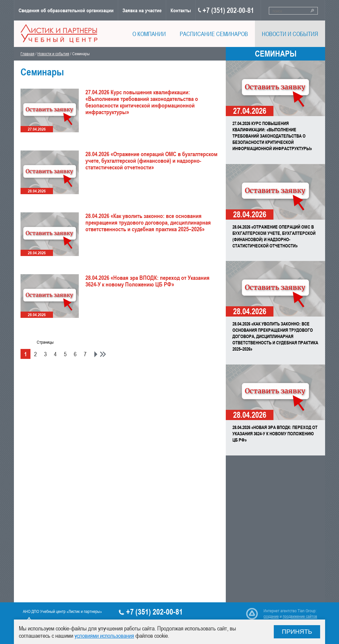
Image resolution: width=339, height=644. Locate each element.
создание (271, 616)
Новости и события (53, 54)
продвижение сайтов (300, 616)
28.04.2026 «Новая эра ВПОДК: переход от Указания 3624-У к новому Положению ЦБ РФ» (275, 433)
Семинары (276, 54)
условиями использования (104, 635)
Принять (297, 632)
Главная (27, 54)
